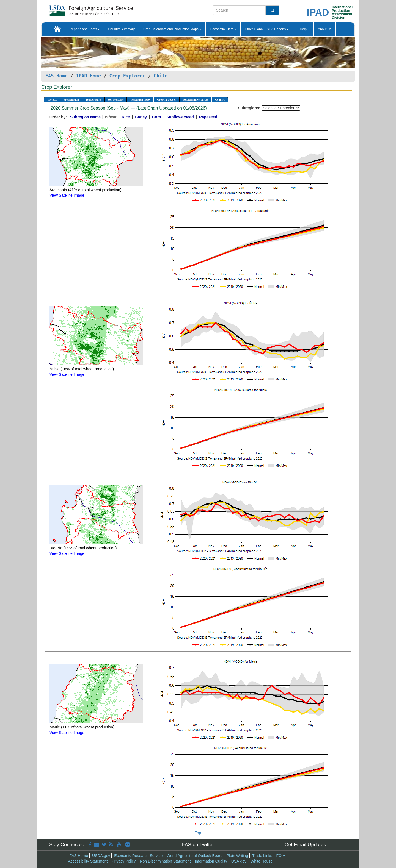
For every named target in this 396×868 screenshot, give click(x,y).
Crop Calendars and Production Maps (172, 29)
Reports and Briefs (85, 29)
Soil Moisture (116, 100)
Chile (161, 76)
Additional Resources (196, 100)
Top (198, 833)
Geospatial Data (223, 29)
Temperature (93, 100)
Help (303, 29)
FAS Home (57, 76)
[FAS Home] (77, 9)
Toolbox (52, 100)
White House (262, 861)
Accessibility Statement (88, 861)
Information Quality (211, 861)
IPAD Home (88, 76)
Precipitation (71, 100)
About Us (325, 29)
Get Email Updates (305, 845)
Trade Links (262, 856)
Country (220, 100)
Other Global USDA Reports (267, 29)
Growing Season (167, 100)
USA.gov (239, 861)
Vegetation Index (140, 100)
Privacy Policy (124, 861)
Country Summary (121, 29)
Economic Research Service (138, 856)
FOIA (281, 856)
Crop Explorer (127, 76)
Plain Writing (237, 856)
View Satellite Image (67, 195)
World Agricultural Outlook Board (195, 856)
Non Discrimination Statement (165, 861)
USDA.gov (101, 856)
